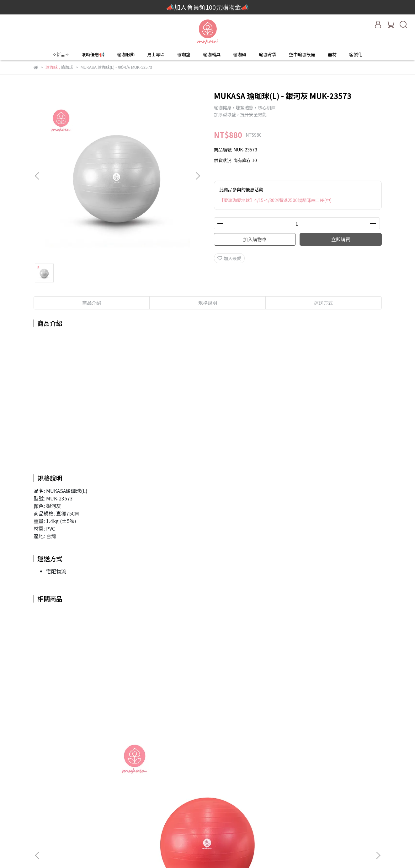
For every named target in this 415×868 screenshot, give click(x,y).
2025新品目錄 (129, 792)
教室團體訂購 (128, 801)
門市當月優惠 (128, 820)
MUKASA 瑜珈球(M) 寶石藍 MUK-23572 (161, 715)
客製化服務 (126, 811)
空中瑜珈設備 (302, 54)
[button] (198, 176)
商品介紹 (92, 303)
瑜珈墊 (184, 54)
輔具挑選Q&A (128, 839)
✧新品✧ (61, 54)
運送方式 (205, 801)
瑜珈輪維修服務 (211, 829)
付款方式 (205, 811)
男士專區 (156, 54)
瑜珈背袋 (268, 54)
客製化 (356, 54)
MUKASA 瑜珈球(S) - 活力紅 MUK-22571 (77, 715)
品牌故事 (124, 782)
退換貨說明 (207, 820)
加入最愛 (229, 258)
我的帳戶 (205, 782)
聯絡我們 (205, 792)
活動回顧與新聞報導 (135, 829)
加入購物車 (255, 239)
